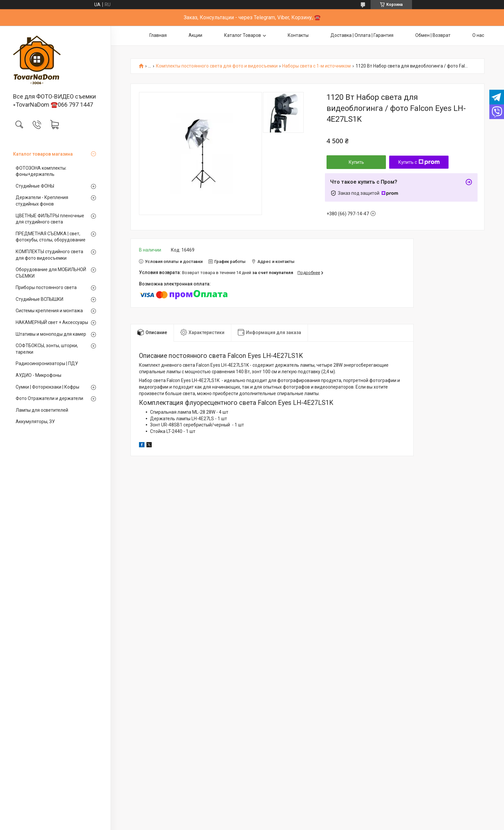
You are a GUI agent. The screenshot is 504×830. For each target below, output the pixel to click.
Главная (158, 35)
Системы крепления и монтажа (49, 311)
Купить (356, 162)
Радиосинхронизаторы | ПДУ (47, 363)
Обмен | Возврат (433, 35)
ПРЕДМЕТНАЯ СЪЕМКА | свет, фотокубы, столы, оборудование (51, 237)
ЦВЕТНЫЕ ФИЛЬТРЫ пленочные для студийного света (50, 219)
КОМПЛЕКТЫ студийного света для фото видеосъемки (49, 255)
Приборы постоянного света (46, 287)
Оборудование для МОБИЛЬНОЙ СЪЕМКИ (51, 273)
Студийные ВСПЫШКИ (39, 299)
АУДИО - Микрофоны (38, 375)
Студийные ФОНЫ (35, 186)
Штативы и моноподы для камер (51, 334)
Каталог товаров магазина (43, 154)
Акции (195, 35)
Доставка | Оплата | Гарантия (362, 35)
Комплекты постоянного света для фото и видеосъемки (217, 66)
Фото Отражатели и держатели (49, 398)
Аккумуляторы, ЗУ (35, 422)
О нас (478, 35)
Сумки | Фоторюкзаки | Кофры (47, 387)
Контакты (298, 35)
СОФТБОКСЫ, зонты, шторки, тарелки (47, 349)
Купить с (419, 162)
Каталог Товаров (243, 35)
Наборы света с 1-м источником (316, 66)
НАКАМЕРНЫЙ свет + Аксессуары (52, 322)
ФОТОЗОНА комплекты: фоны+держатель (41, 171)
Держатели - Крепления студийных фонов (42, 201)
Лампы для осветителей (42, 410)
